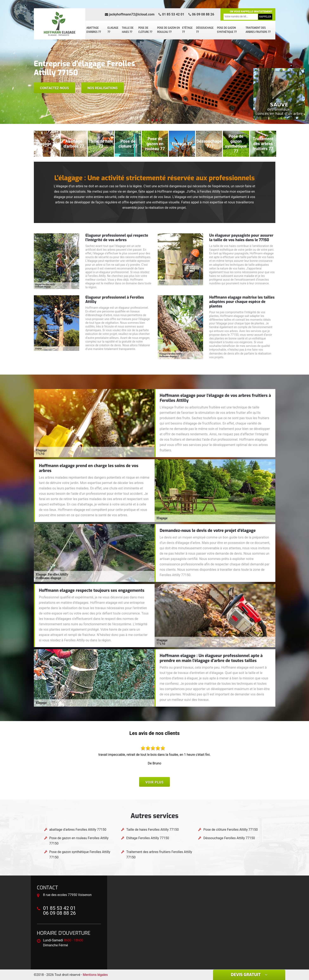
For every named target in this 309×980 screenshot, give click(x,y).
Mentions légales (95, 975)
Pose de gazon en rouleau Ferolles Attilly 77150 (79, 841)
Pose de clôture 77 (145, 30)
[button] (148, 120)
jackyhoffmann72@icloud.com (130, 14)
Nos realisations (103, 88)
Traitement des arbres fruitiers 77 (258, 30)
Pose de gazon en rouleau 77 (169, 30)
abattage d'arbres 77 (94, 30)
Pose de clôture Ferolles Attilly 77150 (230, 830)
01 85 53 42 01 (171, 14)
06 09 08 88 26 (201, 14)
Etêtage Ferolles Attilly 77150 (148, 838)
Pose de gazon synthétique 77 (227, 30)
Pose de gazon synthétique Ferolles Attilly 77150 (80, 855)
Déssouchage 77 (205, 30)
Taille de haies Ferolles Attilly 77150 (153, 830)
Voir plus (154, 782)
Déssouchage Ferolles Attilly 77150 (229, 838)
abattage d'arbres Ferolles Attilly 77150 (78, 830)
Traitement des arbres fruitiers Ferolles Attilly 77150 (159, 855)
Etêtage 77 (187, 30)
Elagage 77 (113, 30)
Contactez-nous (54, 88)
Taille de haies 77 (128, 30)
